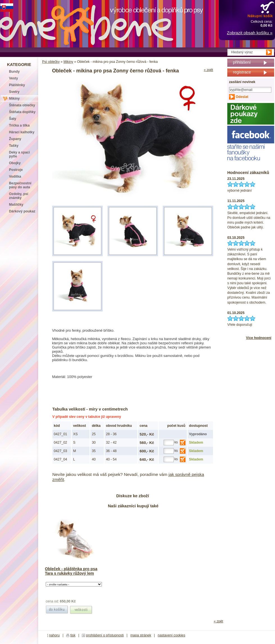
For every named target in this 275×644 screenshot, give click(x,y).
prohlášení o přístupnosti (105, 635)
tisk (73, 635)
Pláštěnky (17, 85)
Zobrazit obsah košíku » (250, 33)
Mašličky (16, 205)
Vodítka (15, 177)
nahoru (54, 635)
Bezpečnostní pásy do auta (20, 185)
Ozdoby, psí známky (19, 196)
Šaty (13, 119)
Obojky (15, 163)
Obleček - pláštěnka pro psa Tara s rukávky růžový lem (71, 571)
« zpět (208, 70)
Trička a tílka (19, 125)
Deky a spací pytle (19, 154)
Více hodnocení (259, 338)
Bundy (14, 72)
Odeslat (242, 97)
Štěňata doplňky (22, 112)
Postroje (16, 170)
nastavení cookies (171, 635)
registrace (242, 72)
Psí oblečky (51, 62)
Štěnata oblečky (22, 105)
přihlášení (242, 62)
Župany (15, 139)
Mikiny (68, 62)
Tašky (14, 146)
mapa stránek (141, 635)
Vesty (13, 78)
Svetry (14, 92)
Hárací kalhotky (22, 132)
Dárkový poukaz (22, 211)
